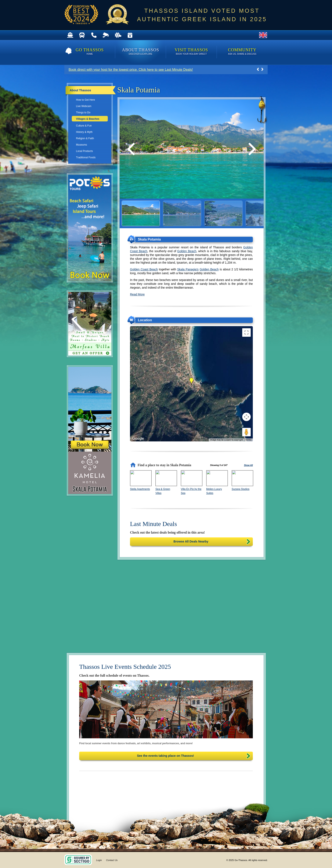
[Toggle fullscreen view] (246, 332)
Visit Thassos (191, 52)
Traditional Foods (86, 157)
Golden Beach (187, 251)
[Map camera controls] (246, 417)
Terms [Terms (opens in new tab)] (248, 440)
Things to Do (83, 113)
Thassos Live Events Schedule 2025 (125, 667)
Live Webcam (84, 106)
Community (242, 52)
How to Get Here (85, 100)
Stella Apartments (140, 489)
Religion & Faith (85, 138)
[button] (191, 381)
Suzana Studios (241, 489)
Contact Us (112, 860)
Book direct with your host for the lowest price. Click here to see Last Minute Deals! (131, 70)
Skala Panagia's (188, 269)
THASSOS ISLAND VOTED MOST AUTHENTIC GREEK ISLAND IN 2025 (202, 15)
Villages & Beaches (88, 119)
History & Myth (84, 132)
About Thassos (140, 52)
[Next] (251, 149)
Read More (137, 294)
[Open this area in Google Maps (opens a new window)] (138, 439)
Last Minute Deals (154, 524)
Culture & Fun (84, 126)
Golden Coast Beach (144, 269)
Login (99, 860)
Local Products (84, 151)
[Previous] (132, 149)
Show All (248, 465)
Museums (82, 145)
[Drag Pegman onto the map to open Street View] (246, 432)
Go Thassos (90, 52)
